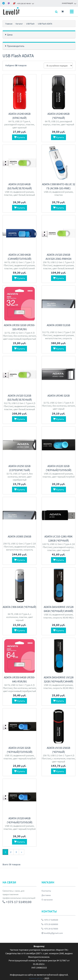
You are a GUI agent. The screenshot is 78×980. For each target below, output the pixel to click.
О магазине (47, 898)
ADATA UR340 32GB (59, 395)
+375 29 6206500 (50, 922)
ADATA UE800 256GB (19, 535)
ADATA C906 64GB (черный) (19, 606)
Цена (10, 35)
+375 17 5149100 (50, 918)
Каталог (19, 24)
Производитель (16, 46)
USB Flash (30, 24)
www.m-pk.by (36, 976)
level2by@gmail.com (52, 931)
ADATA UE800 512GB (58, 325)
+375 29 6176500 (50, 927)
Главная (9, 24)
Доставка (46, 893)
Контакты (46, 889)
